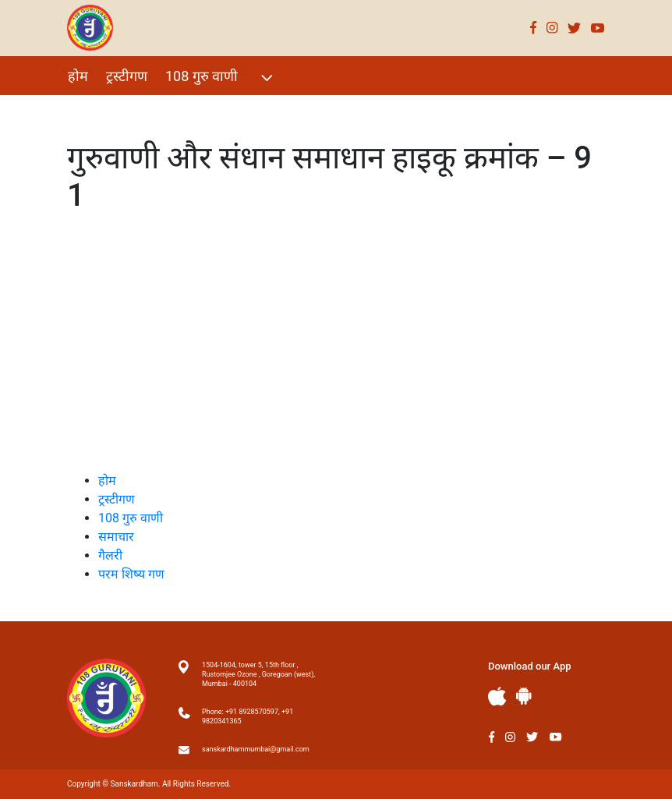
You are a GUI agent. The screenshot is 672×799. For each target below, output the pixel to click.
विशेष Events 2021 (122, 110)
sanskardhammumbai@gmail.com (256, 749)
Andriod (524, 696)
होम (78, 76)
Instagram (552, 28)
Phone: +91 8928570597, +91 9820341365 (248, 716)
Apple (497, 696)
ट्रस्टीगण (127, 76)
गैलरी (208, 110)
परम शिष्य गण (276, 110)
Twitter (575, 28)
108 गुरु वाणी (221, 78)
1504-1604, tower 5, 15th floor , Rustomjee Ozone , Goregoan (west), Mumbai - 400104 (258, 674)
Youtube (598, 28)
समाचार (116, 537)
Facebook (534, 28)
